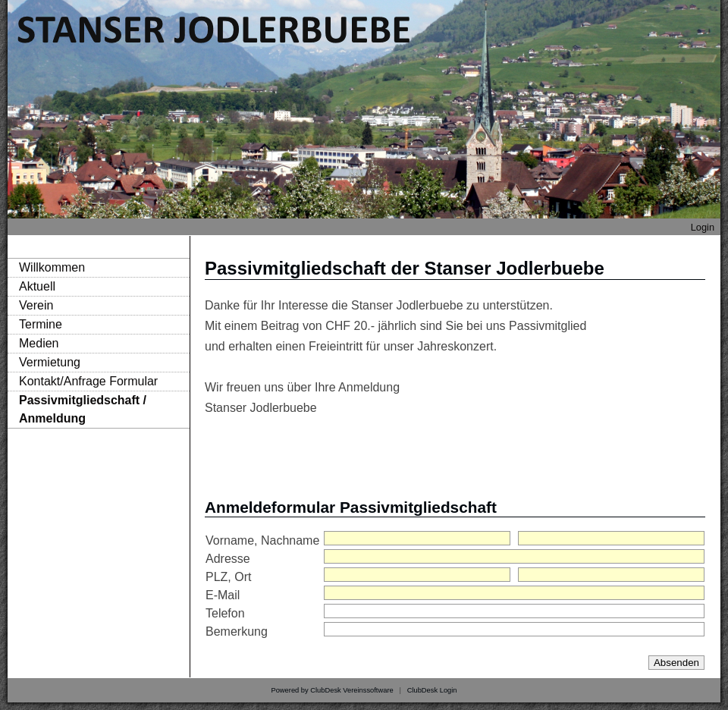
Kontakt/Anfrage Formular (88, 381)
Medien (39, 343)
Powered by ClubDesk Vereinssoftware (332, 690)
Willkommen (52, 267)
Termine (41, 324)
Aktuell (37, 286)
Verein (36, 305)
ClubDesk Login (432, 690)
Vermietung (50, 362)
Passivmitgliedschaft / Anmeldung (83, 409)
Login (703, 227)
